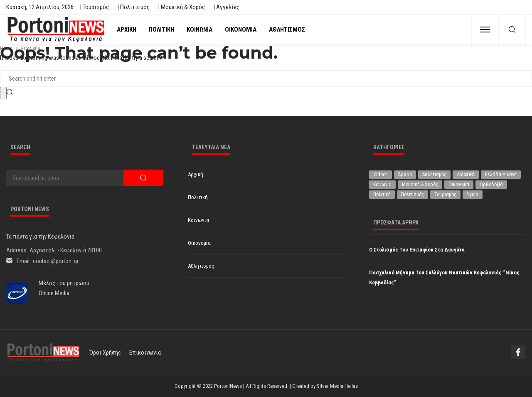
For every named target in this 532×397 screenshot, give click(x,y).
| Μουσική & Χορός (181, 7)
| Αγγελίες (226, 7)
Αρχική (127, 30)
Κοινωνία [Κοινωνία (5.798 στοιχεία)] (382, 185)
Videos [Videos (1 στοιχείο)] (381, 175)
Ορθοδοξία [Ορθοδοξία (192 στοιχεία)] (491, 185)
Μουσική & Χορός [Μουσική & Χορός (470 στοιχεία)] (420, 185)
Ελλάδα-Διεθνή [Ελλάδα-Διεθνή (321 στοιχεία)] (501, 175)
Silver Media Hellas (337, 386)
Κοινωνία (199, 30)
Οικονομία (241, 30)
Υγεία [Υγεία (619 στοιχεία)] (473, 195)
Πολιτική (161, 30)
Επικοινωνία (145, 353)
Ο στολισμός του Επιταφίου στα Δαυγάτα (417, 250)
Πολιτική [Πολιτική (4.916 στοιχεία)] (382, 195)
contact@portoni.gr (56, 261)
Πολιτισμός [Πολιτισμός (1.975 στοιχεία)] (413, 195)
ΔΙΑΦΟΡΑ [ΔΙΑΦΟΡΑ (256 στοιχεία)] (466, 175)
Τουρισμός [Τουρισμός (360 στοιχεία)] (445, 195)
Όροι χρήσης (105, 353)
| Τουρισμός (94, 7)
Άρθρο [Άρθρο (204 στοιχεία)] (405, 175)
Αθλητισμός (287, 30)
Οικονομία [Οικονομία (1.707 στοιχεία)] (459, 185)
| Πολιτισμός (133, 7)
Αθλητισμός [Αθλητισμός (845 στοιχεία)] (434, 175)
